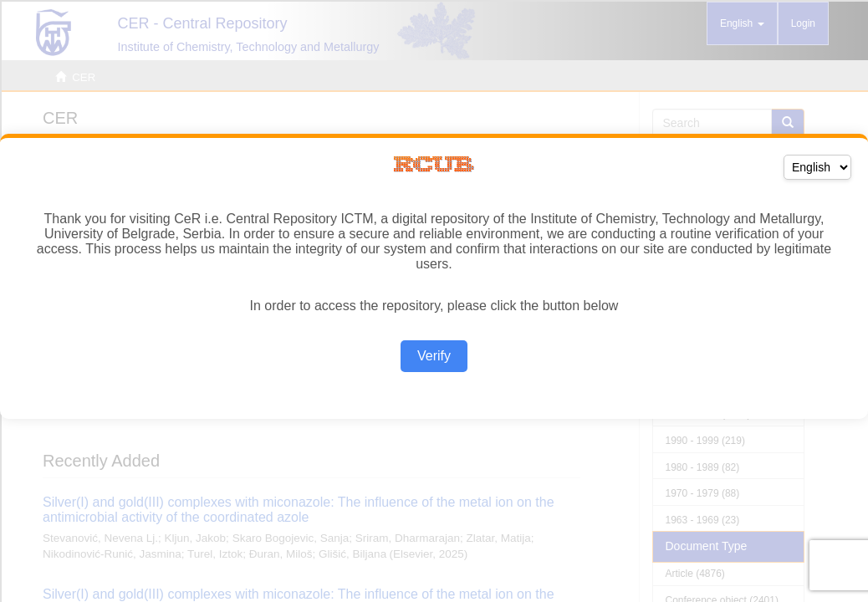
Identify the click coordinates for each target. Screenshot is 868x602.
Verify (434, 356)
